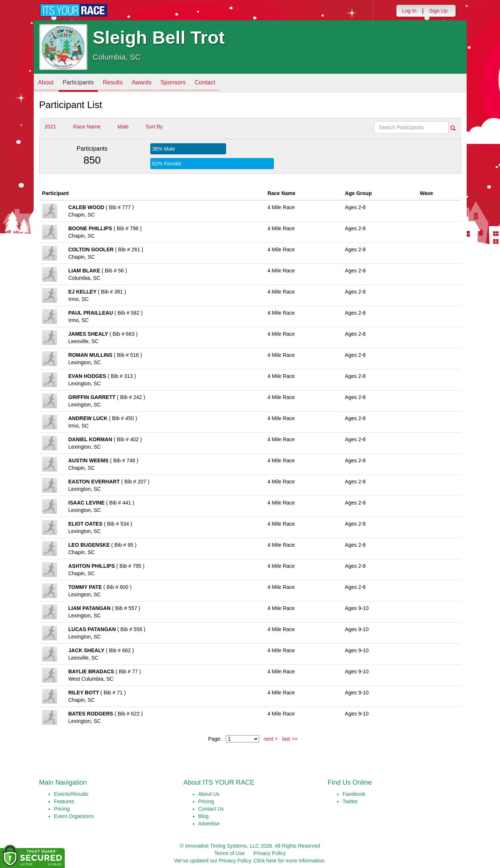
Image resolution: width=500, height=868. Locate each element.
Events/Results (71, 794)
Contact (226, 83)
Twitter (350, 801)
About (48, 83)
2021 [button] (53, 127)
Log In (409, 11)
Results (122, 83)
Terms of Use (229, 853)
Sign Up (439, 11)
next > (271, 739)
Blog (204, 816)
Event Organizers (74, 816)
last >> (290, 739)
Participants (84, 83)
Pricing (62, 809)
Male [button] (125, 127)
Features (64, 801)
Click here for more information (289, 861)
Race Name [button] (90, 127)
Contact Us (211, 809)
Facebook (354, 794)
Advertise (209, 824)
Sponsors (190, 83)
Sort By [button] (157, 127)
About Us (209, 794)
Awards (155, 83)
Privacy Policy (270, 853)
